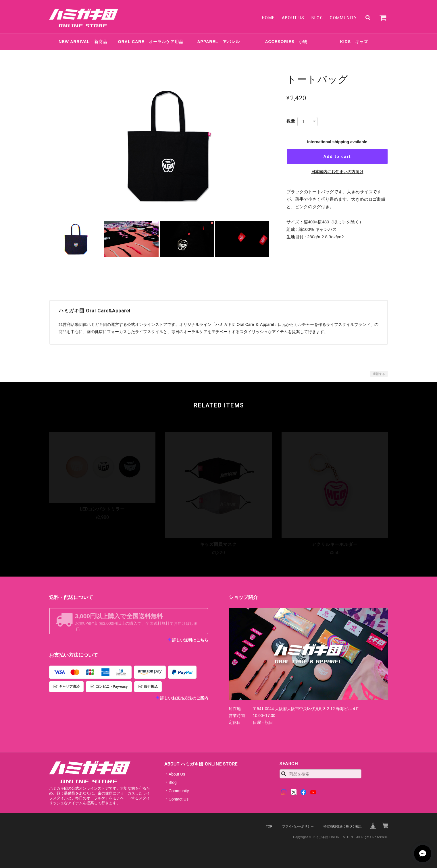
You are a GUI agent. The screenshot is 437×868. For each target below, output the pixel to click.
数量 (291, 121)
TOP (269, 826)
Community (343, 18)
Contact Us (179, 799)
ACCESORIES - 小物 (286, 42)
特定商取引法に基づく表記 (342, 826)
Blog (317, 18)
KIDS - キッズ (354, 42)
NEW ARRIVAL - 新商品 (83, 42)
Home (268, 18)
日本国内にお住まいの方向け (337, 172)
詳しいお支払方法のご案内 (184, 698)
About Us (293, 18)
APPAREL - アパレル (218, 42)
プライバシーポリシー (298, 826)
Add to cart (337, 156)
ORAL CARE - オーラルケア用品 (151, 42)
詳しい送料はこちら (190, 640)
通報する (379, 374)
